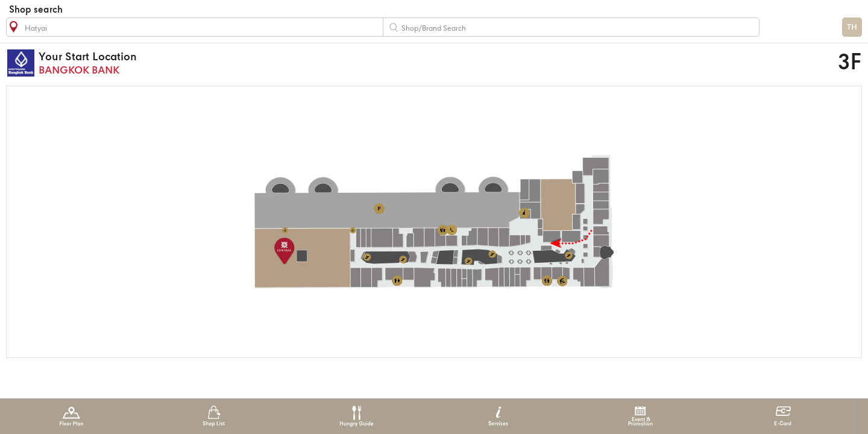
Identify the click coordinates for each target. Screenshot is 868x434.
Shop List (214, 416)
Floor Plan (71, 416)
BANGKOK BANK (317, 63)
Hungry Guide (356, 416)
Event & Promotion (640, 416)
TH (852, 27)
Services (498, 416)
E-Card (783, 416)
